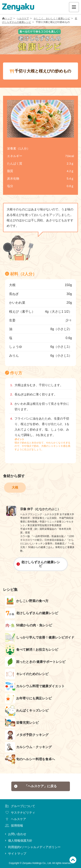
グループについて (20, 806)
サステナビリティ (20, 813)
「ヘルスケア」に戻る (35, 786)
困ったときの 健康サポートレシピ (35, 662)
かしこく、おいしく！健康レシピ (52, 18)
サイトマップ (15, 853)
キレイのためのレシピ (27, 674)
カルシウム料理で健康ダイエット (35, 686)
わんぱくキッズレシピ (27, 711)
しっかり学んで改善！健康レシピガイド (40, 638)
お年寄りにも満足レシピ (28, 698)
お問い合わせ (15, 834)
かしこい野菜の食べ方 (27, 601)
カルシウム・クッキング (28, 747)
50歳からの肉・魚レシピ (29, 625)
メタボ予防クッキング (27, 735)
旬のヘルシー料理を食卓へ (30, 759)
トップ (7, 18)
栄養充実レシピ (22, 723)
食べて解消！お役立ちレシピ (32, 650)
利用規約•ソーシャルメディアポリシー (32, 847)
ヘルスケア (23, 18)
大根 (15, 487)
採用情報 (14, 825)
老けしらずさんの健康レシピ (38, 564)
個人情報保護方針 (18, 841)
